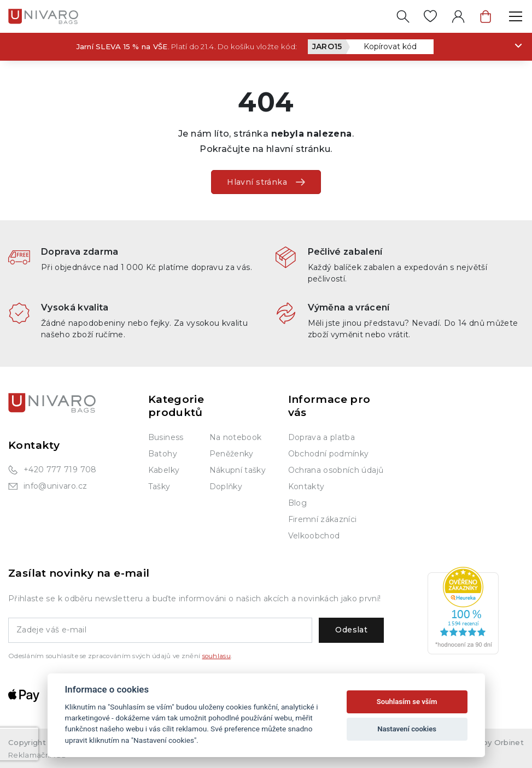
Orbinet (509, 742)
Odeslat (351, 630)
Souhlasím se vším (407, 702)
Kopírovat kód (390, 46)
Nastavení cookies (407, 729)
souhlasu (217, 656)
